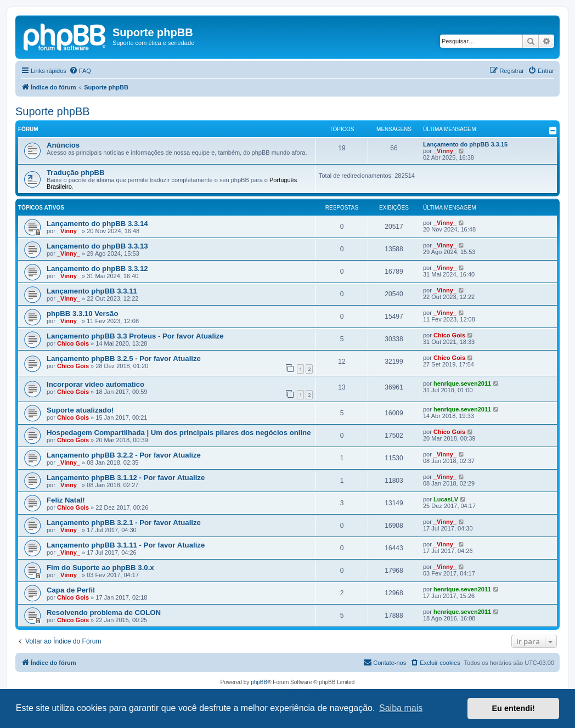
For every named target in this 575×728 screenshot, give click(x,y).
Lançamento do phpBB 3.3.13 (97, 246)
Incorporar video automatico (95, 384)
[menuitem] (80, 71)
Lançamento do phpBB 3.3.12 (97, 269)
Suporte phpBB (53, 111)
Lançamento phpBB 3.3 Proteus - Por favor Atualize (135, 336)
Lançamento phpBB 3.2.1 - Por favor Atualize (124, 523)
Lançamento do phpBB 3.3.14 (97, 224)
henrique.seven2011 (462, 383)
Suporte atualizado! (80, 410)
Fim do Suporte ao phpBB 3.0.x (100, 568)
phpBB (259, 682)
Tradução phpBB (76, 173)
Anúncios (63, 145)
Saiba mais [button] (401, 708)
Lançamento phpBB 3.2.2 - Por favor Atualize (124, 455)
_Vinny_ (445, 151)
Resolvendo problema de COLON (104, 613)
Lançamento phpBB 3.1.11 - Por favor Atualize (126, 545)
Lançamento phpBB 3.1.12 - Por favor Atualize (126, 478)
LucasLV (446, 499)
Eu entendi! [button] (514, 708)
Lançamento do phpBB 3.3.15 (465, 144)
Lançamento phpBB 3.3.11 (92, 291)
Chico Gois (73, 343)
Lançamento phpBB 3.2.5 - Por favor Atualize (124, 359)
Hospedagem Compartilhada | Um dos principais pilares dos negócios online (179, 433)
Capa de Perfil (71, 590)
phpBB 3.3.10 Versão (82, 314)
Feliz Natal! (66, 500)
